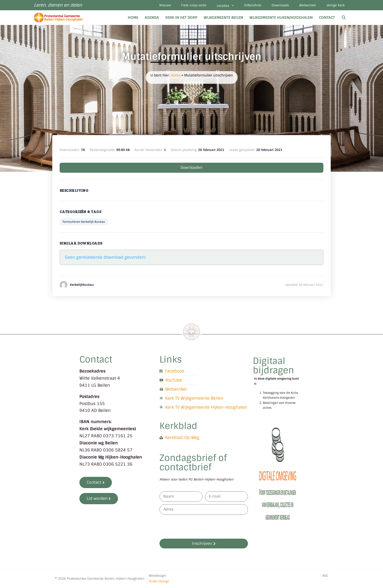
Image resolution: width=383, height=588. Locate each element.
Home (133, 19)
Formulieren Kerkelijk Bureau (84, 223)
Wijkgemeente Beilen (223, 19)
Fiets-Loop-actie (183, 6)
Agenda (152, 19)
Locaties (217, 6)
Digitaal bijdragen (273, 367)
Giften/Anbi (246, 6)
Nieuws (153, 6)
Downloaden (191, 169)
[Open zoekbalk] (344, 19)
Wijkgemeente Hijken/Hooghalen (281, 19)
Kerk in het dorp (181, 19)
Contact (327, 19)
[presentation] (197, 528)
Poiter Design (159, 583)
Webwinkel (305, 6)
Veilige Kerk (335, 6)
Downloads (276, 6)
